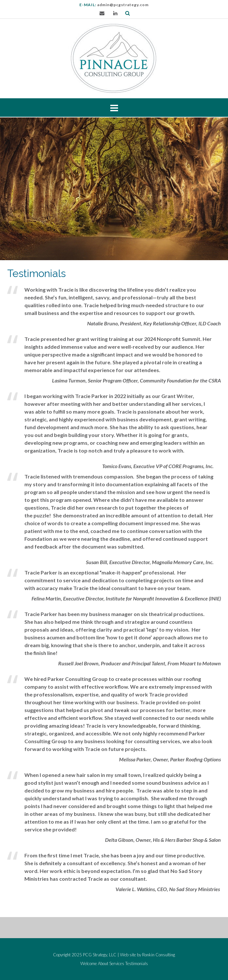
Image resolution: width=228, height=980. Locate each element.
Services (117, 964)
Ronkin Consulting (159, 955)
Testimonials (137, 964)
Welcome (89, 964)
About (103, 964)
